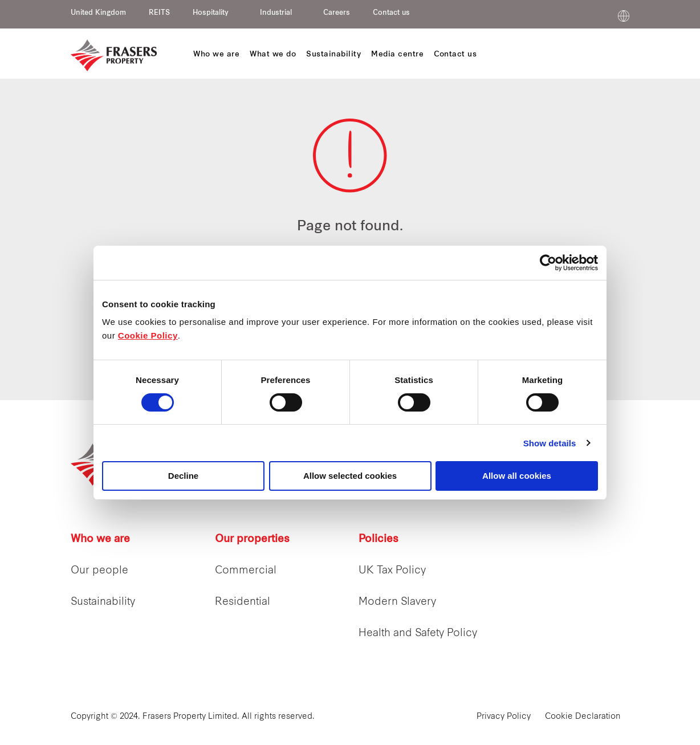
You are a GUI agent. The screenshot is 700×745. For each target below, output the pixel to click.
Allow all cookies (517, 476)
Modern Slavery (397, 602)
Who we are (100, 540)
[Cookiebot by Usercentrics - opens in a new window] (548, 263)
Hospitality (211, 13)
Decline (183, 476)
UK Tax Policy (392, 571)
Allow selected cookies (350, 476)
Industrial (276, 13)
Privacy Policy (504, 717)
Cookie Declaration (583, 717)
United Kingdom (98, 13)
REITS (159, 13)
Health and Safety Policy (418, 634)
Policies (379, 540)
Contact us (391, 13)
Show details (550, 443)
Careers (337, 13)
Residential (243, 602)
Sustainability (103, 602)
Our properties (252, 540)
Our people (99, 571)
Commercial (246, 571)
